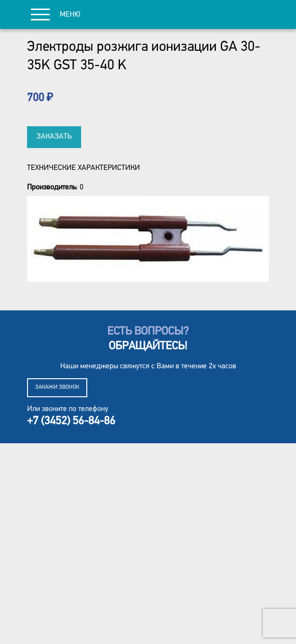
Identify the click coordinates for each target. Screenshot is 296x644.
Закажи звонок (57, 387)
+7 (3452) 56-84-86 (71, 421)
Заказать (54, 137)
